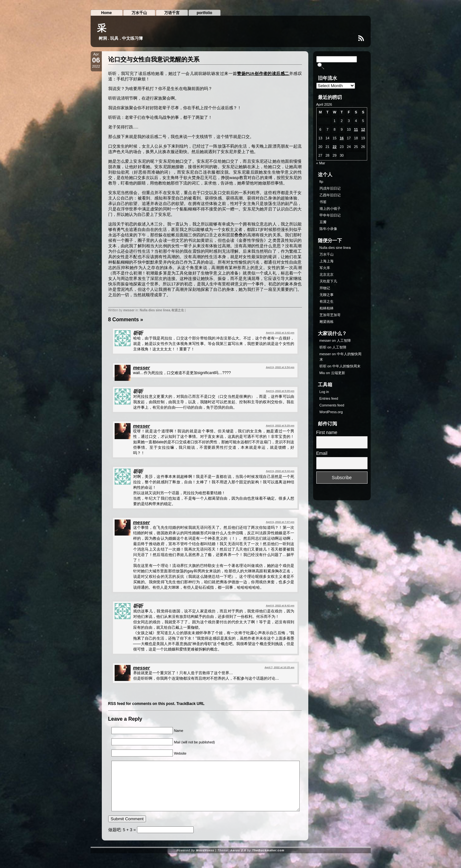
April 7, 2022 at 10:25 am (279, 667)
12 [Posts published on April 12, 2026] (363, 129)
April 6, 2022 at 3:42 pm (280, 333)
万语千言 (172, 13)
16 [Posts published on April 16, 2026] (342, 138)
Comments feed (332, 405)
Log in (324, 392)
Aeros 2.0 (238, 860)
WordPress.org (331, 412)
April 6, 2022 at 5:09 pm (280, 391)
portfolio (204, 13)
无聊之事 (327, 295)
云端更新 (338, 373)
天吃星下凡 (328, 281)
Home (106, 13)
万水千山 (139, 13)
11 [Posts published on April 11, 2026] (356, 129)
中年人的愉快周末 (346, 366)
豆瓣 (323, 222)
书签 (323, 202)
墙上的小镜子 (330, 209)
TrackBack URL (190, 704)
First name (327, 432)
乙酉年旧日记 (330, 195)
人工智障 (344, 340)
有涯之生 (178, 310)
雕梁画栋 (327, 322)
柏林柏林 (327, 308)
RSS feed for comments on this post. (142, 704)
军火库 (325, 268)
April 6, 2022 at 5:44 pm (280, 471)
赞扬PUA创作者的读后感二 (263, 74)
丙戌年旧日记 (330, 188)
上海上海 (327, 261)
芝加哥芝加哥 (330, 315)
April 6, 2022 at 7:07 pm (280, 522)
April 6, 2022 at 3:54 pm (280, 367)
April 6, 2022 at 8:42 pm (280, 606)
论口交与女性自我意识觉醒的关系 (154, 59)
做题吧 (114, 839)
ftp (321, 182)
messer (129, 310)
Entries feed (329, 398)
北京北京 (327, 274)
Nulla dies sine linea (155, 310)
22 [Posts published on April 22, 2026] (335, 147)
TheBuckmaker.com (268, 860)
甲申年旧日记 (330, 215)
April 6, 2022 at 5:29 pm (280, 426)
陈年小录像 (328, 229)
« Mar (321, 163)
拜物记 (325, 288)
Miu (322, 373)
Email (322, 453)
